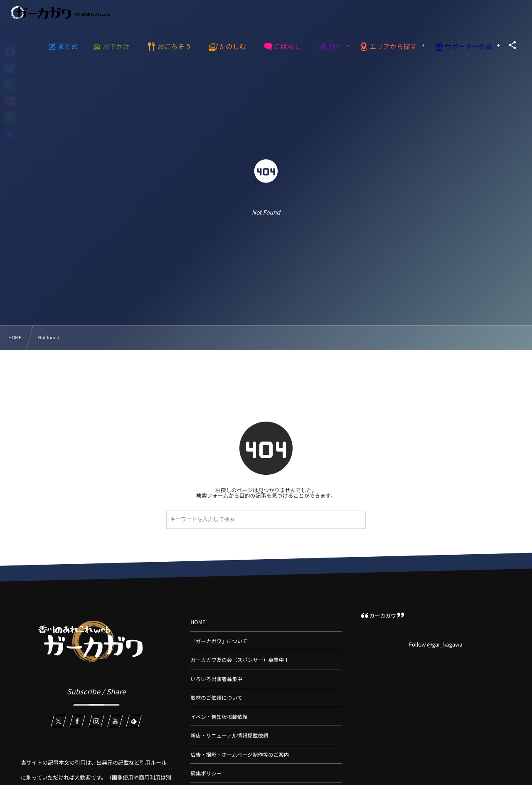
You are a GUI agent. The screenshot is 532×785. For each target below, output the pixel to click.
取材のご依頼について (216, 697)
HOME (198, 622)
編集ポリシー (206, 773)
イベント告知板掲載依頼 (219, 717)
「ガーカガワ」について (219, 641)
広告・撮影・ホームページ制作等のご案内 (240, 754)
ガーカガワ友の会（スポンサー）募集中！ (240, 660)
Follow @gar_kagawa (436, 644)
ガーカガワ (383, 616)
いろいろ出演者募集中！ (219, 679)
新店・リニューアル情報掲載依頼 (229, 735)
